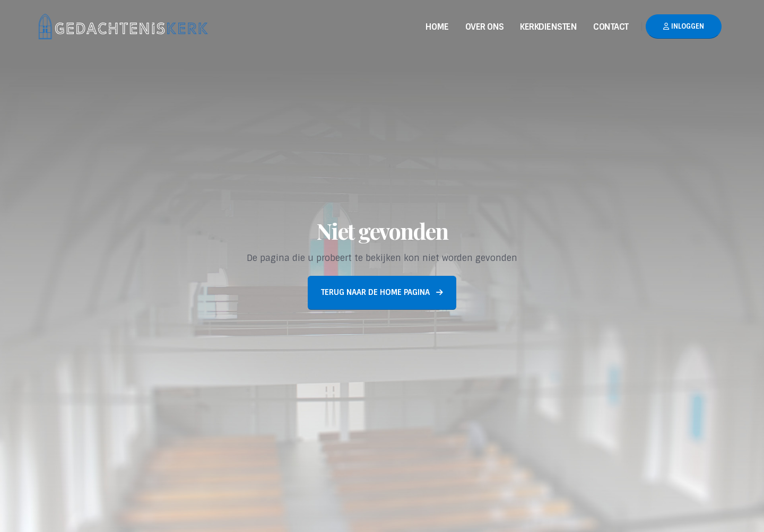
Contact (611, 27)
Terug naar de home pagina (382, 292)
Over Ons (485, 27)
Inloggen (684, 26)
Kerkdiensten (548, 27)
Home (437, 27)
